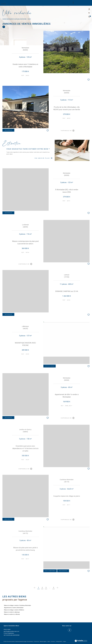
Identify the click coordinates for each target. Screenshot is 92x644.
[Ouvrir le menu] (89, 3)
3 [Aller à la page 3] (46, 588)
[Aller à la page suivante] (57, 588)
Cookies (64, 642)
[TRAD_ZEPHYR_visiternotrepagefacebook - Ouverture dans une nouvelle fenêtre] (70, 630)
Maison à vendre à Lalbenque (12, 612)
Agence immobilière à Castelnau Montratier (14, 19)
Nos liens (53, 642)
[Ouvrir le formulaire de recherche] (81, 3)
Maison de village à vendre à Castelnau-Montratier (18, 605)
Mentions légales (43, 642)
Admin (49, 642)
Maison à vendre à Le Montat (12, 614)
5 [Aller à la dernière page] (54, 588)
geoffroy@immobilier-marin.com (11, 631)
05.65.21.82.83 (7, 629)
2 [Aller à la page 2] (42, 588)
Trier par (72, 27)
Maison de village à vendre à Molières (14, 610)
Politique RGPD (59, 642)
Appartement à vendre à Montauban (14, 608)
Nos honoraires (30, 642)
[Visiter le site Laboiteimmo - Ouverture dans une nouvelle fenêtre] (81, 641)
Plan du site (37, 642)
